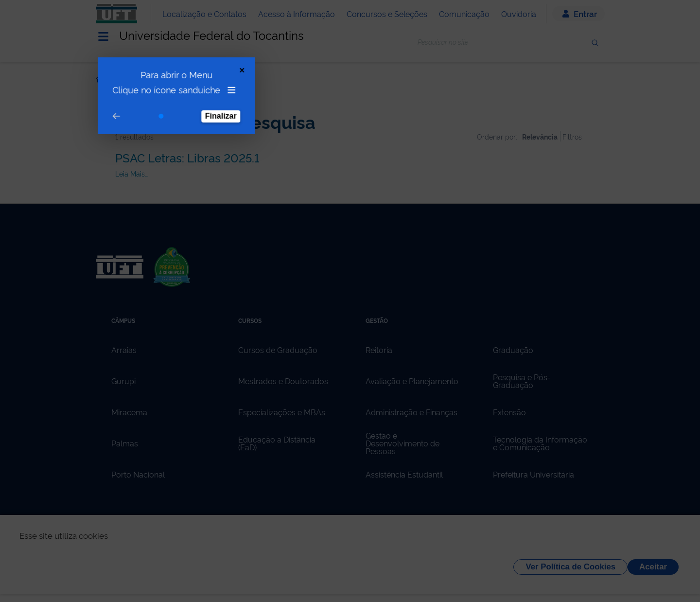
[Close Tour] (235, 62)
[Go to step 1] (154, 108)
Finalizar (214, 108)
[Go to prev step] (109, 108)
